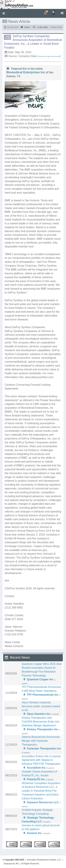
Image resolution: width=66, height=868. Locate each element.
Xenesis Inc (32, 833)
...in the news (42, 27)
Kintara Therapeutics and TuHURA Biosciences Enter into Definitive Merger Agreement (41, 722)
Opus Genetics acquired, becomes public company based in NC (41, 706)
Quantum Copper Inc (38, 679)
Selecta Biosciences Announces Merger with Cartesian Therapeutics (41, 741)
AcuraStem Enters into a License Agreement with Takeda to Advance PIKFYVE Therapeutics (41, 760)
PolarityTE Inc (34, 779)
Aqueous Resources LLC (41, 802)
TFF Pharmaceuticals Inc (41, 695)
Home (25, 27)
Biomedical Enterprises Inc (26, 72)
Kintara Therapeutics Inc (41, 729)
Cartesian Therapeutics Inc (42, 749)
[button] (4, 13)
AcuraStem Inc (34, 768)
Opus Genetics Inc (37, 714)
